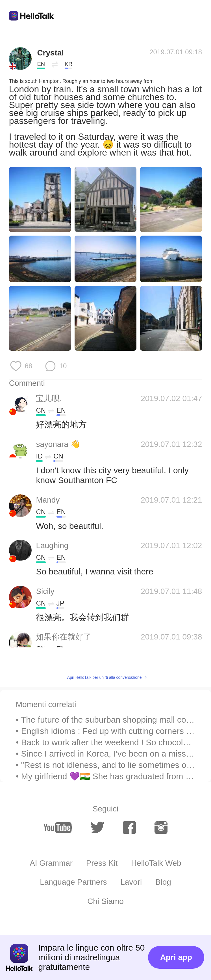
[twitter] (97, 828)
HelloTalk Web (156, 863)
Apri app (176, 957)
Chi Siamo (105, 901)
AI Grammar (51, 863)
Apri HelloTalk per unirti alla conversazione (105, 677)
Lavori (131, 882)
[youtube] (58, 828)
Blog (163, 882)
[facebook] (129, 828)
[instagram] (161, 828)
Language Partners (73, 882)
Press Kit (102, 863)
